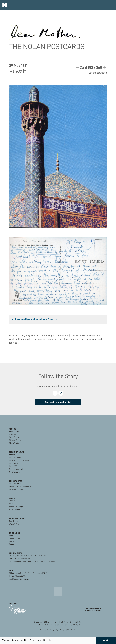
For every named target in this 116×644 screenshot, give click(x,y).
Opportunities (15, 538)
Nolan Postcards (16, 463)
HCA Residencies (16, 489)
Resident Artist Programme (20, 486)
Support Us (14, 544)
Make (11, 504)
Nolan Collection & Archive (20, 460)
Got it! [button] (106, 640)
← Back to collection (96, 73)
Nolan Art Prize (15, 483)
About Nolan (14, 455)
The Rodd (13, 434)
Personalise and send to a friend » (36, 319)
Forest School (15, 510)
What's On (13, 535)
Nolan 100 (13, 466)
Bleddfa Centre (15, 440)
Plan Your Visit (15, 431)
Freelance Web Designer (48, 630)
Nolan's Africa (15, 472)
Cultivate (13, 501)
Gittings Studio (71, 630)
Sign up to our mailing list (58, 402)
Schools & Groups (16, 507)
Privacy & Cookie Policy (73, 622)
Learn (12, 541)
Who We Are (14, 524)
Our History (14, 521)
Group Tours (14, 437)
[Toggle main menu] (111, 5)
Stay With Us (14, 443)
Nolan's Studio (15, 458)
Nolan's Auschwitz (17, 469)
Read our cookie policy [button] (41, 640)
